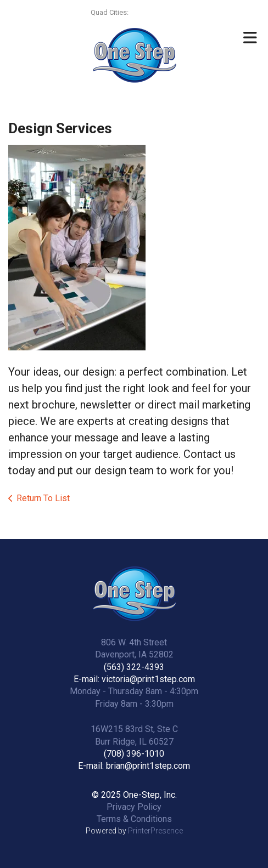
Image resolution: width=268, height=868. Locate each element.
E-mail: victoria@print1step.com (134, 679)
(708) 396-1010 (134, 754)
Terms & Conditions (134, 819)
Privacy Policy (134, 807)
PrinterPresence (155, 831)
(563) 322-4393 (134, 667)
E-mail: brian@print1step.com (134, 766)
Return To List (43, 498)
